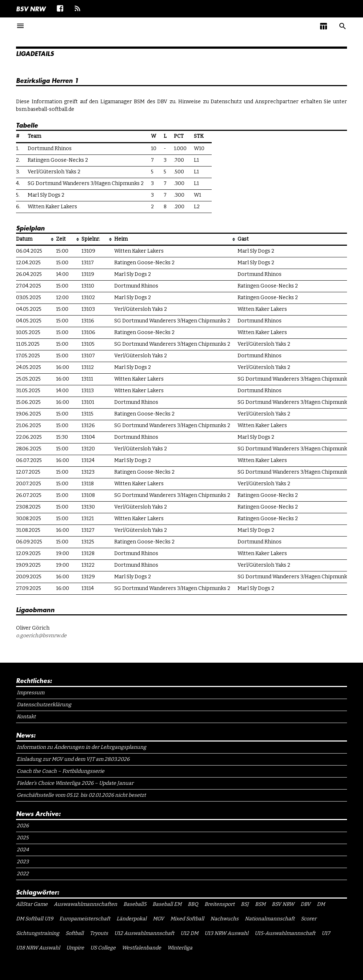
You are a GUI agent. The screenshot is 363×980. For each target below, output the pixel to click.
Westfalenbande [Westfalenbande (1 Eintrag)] (141, 948)
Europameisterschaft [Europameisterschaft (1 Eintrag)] (85, 919)
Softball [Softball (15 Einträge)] (75, 933)
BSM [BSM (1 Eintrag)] (260, 904)
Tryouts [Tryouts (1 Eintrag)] (99, 933)
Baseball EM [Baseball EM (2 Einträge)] (167, 904)
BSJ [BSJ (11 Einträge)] (245, 904)
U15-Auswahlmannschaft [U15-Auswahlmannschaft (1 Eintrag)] (285, 933)
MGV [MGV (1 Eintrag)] (158, 919)
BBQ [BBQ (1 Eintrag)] (193, 904)
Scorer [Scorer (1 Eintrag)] (309, 919)
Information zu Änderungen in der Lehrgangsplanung (81, 747)
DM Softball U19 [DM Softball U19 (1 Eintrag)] (35, 919)
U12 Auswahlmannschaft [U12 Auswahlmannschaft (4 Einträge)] (144, 933)
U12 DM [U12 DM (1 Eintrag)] (189, 933)
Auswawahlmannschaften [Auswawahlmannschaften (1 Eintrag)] (85, 904)
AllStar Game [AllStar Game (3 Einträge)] (32, 904)
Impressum (31, 693)
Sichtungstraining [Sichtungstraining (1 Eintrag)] (38, 933)
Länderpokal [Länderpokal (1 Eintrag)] (131, 919)
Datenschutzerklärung (44, 705)
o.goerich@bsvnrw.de (41, 636)
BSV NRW (31, 9)
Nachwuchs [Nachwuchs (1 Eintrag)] (224, 919)
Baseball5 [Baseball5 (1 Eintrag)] (135, 904)
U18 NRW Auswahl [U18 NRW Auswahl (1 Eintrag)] (38, 948)
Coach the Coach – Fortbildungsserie (61, 771)
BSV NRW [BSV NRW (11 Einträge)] (283, 904)
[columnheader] (36, 240)
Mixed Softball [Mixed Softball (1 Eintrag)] (187, 919)
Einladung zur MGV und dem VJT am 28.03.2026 (73, 759)
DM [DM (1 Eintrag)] (321, 904)
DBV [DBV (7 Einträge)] (306, 904)
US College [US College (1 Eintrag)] (103, 948)
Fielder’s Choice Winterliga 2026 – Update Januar (75, 783)
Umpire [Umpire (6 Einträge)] (75, 948)
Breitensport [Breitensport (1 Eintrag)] (220, 904)
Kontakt (26, 717)
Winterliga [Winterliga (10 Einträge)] (180, 948)
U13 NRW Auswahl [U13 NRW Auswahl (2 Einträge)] (226, 933)
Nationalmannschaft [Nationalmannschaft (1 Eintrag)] (270, 919)
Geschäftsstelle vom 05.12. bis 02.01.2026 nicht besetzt (81, 795)
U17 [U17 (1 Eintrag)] (326, 933)
